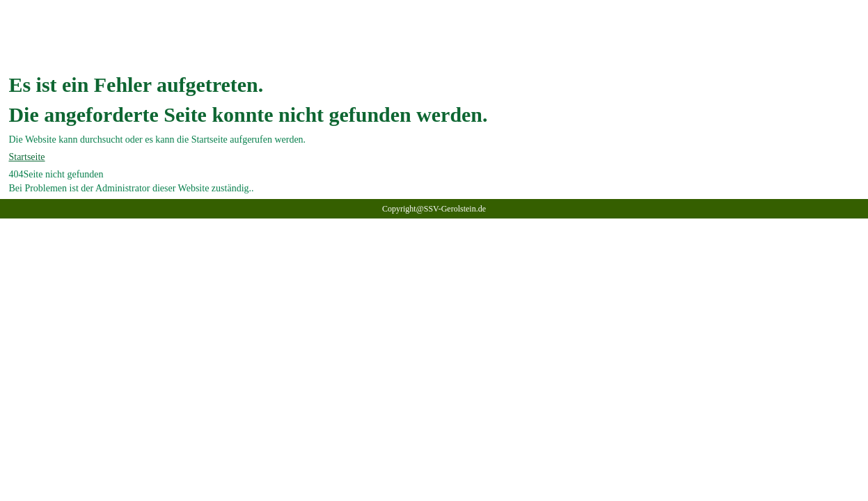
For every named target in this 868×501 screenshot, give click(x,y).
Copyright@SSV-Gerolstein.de (434, 209)
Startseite (26, 157)
